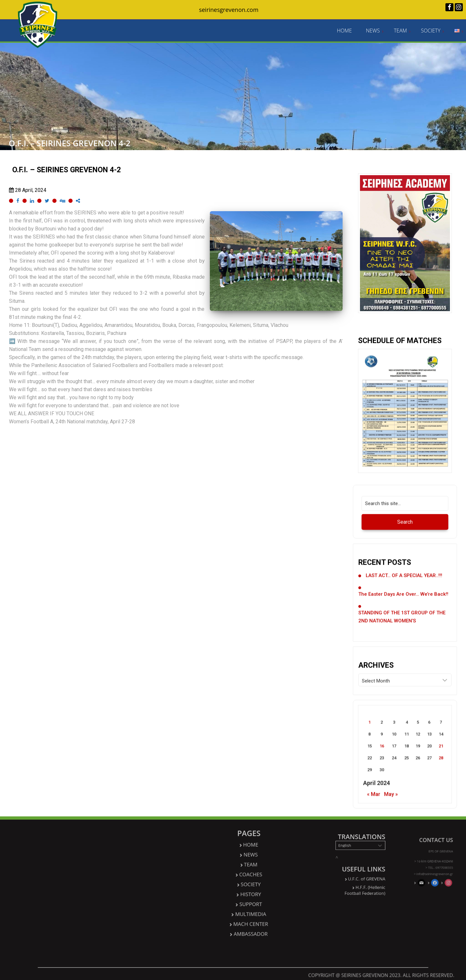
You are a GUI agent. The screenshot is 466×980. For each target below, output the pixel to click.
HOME (344, 31)
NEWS (373, 31)
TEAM (400, 31)
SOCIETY (431, 31)
